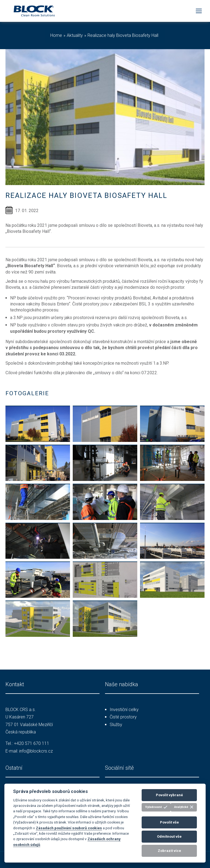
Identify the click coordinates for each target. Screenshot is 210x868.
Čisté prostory (123, 717)
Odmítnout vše (169, 836)
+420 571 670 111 (32, 743)
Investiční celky (124, 710)
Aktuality (75, 35)
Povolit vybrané (169, 795)
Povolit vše (169, 822)
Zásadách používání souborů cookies (69, 828)
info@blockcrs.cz (36, 751)
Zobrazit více (169, 851)
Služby (116, 725)
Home (56, 35)
